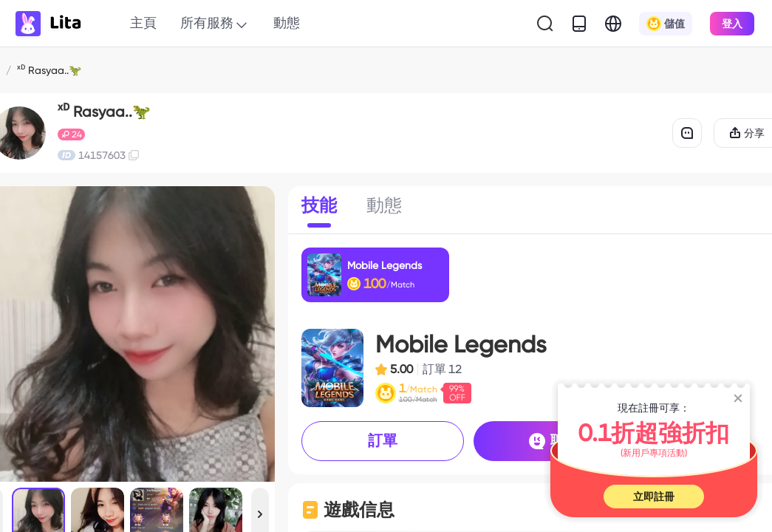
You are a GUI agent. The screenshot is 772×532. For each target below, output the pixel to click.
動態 (287, 23)
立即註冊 (654, 497)
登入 (732, 24)
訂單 (383, 440)
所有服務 (215, 24)
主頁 (143, 23)
